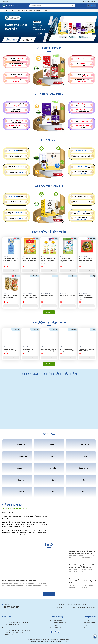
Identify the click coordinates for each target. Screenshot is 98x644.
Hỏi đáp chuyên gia (90, 623)
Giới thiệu (87, 620)
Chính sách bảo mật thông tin (58, 623)
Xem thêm (49, 312)
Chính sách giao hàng (56, 620)
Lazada (86, 628)
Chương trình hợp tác (56, 628)
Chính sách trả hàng (55, 625)
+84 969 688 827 (11, 607)
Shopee (86, 625)
